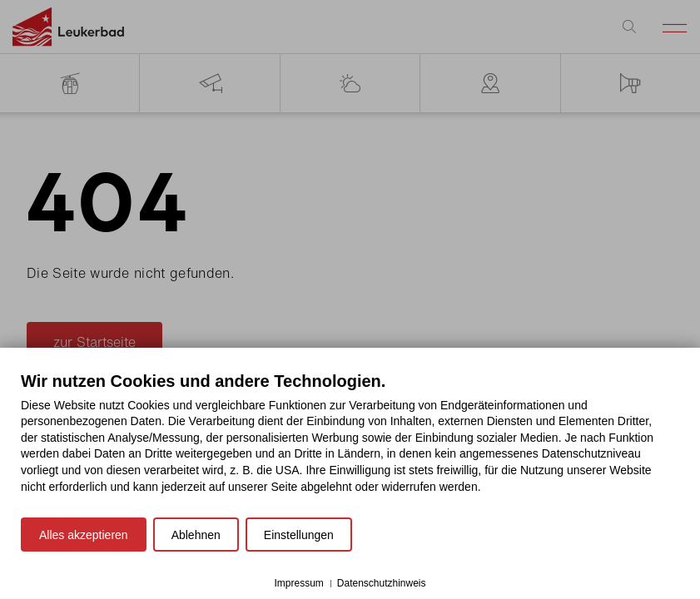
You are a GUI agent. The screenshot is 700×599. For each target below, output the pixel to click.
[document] (350, 445)
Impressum (298, 583)
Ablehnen (196, 535)
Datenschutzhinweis (382, 583)
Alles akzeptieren (84, 535)
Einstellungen (299, 535)
